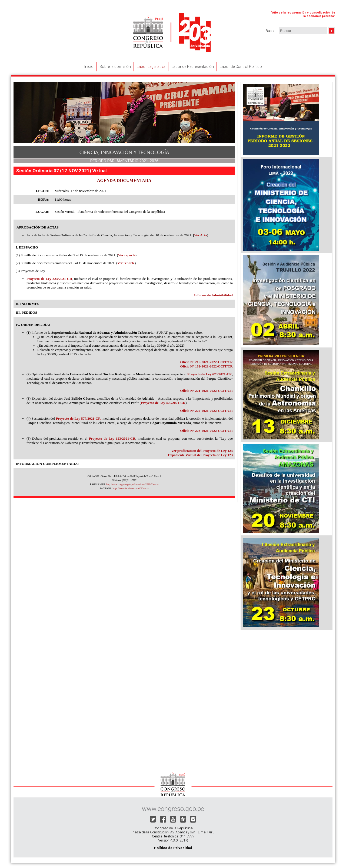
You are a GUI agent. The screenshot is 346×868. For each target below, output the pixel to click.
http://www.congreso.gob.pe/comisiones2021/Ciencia (132, 484)
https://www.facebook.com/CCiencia (131, 488)
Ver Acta (201, 235)
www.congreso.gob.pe (173, 809)
